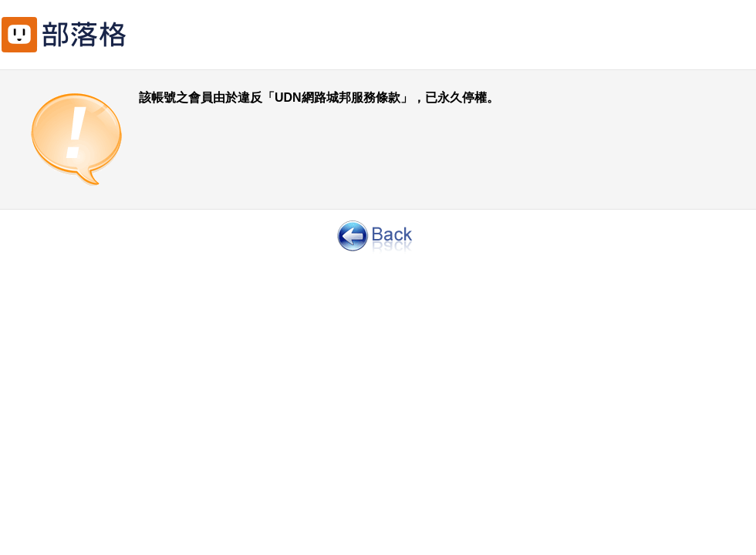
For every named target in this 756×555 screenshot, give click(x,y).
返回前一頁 (378, 235)
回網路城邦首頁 (85, 31)
